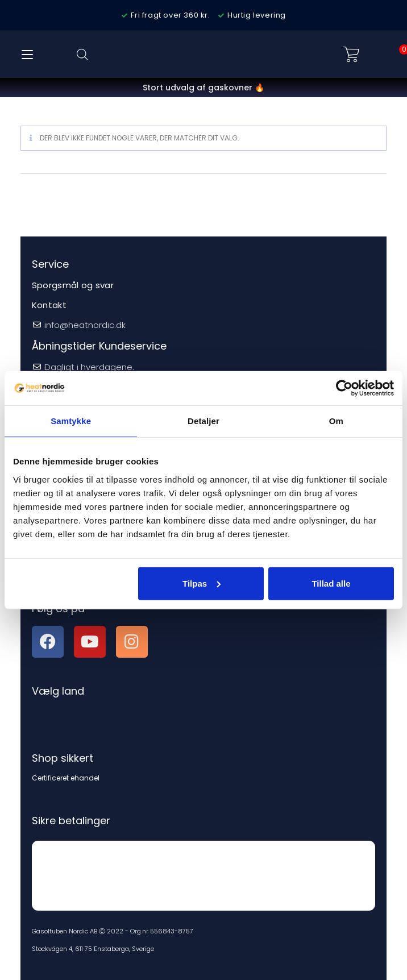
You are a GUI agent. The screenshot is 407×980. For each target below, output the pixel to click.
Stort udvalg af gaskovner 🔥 (204, 88)
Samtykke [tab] (71, 421)
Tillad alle (331, 583)
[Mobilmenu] (27, 54)
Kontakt (49, 305)
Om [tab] (336, 421)
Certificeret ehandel (66, 778)
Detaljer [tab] (204, 421)
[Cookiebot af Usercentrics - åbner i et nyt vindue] (344, 388)
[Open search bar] (82, 54)
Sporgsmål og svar (73, 285)
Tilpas (202, 583)
